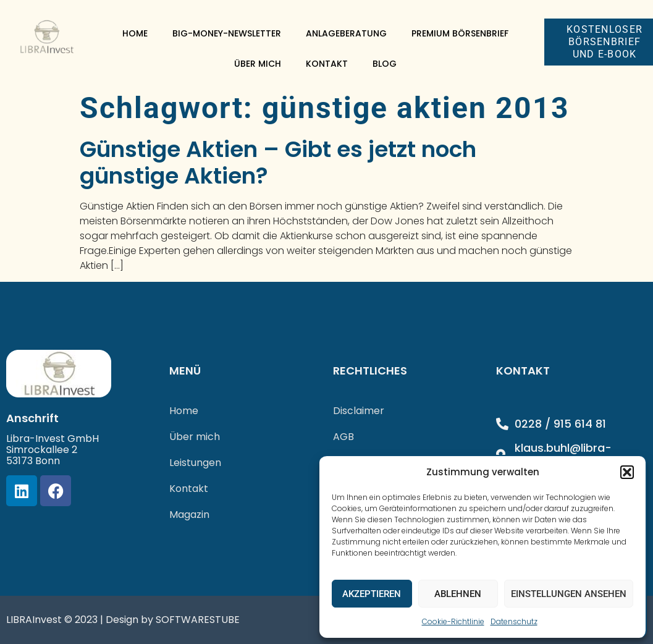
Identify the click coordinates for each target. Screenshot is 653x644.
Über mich (258, 64)
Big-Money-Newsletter (227, 33)
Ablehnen (458, 594)
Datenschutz (514, 621)
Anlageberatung (346, 33)
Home (135, 33)
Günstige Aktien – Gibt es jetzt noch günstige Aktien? (278, 163)
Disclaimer (359, 411)
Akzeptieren (372, 594)
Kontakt (327, 64)
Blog (385, 64)
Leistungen (195, 463)
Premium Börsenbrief (460, 33)
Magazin (189, 515)
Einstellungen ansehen (569, 594)
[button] (627, 472)
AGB (343, 437)
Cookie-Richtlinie (453, 621)
